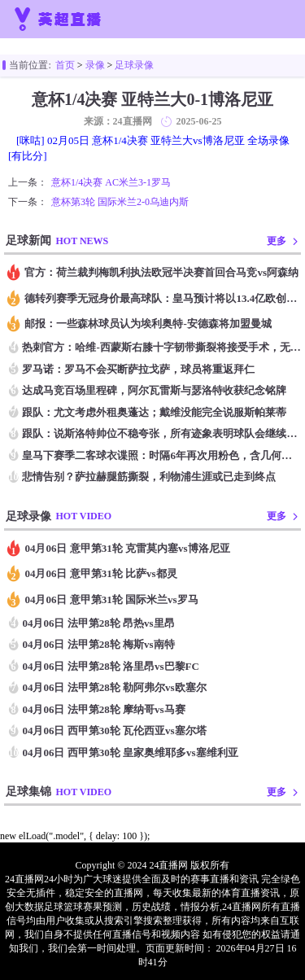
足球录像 (134, 65)
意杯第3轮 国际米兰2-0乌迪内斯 (120, 202)
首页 (65, 65)
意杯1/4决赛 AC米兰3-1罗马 (111, 182)
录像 (95, 65)
